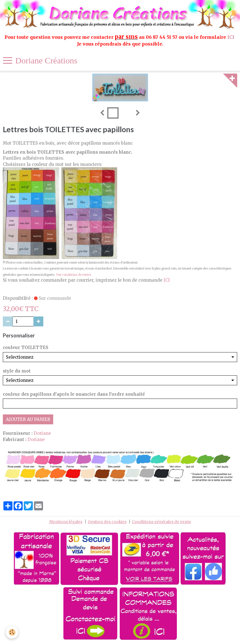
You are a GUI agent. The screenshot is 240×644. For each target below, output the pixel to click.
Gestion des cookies (107, 522)
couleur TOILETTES (26, 347)
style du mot (17, 371)
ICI (231, 37)
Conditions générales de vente (161, 522)
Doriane (42, 433)
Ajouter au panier (28, 419)
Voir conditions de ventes (74, 275)
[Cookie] (12, 632)
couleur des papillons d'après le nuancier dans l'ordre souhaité (74, 394)
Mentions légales (66, 522)
